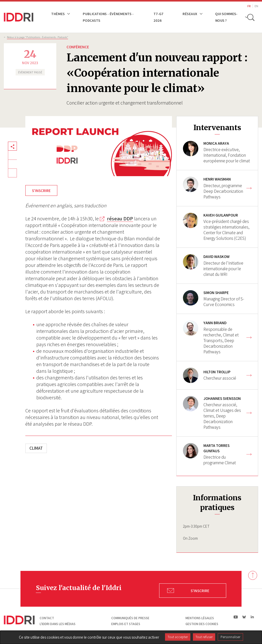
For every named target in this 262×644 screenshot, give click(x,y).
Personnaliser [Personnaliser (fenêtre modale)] (230, 637)
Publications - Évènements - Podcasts (108, 17)
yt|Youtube (236, 618)
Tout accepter (178, 637)
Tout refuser (204, 637)
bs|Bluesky (244, 618)
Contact (47, 620)
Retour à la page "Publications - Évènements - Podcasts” (37, 37)
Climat (36, 448)
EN (256, 6)
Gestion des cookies (202, 625)
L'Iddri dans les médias (58, 625)
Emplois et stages (126, 625)
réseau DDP (120, 219)
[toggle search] (251, 17)
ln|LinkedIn (252, 619)
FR (249, 6)
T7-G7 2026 (159, 17)
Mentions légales (200, 620)
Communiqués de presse (130, 620)
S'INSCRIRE (41, 190)
